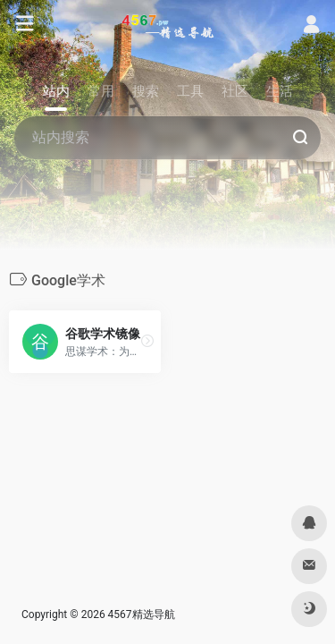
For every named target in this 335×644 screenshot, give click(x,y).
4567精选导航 (142, 614)
